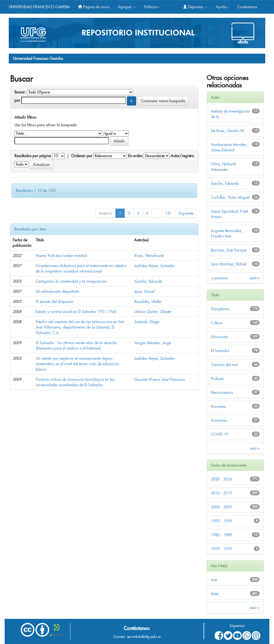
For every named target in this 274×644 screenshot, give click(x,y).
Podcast (217, 379)
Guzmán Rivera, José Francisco (159, 379)
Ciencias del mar (225, 365)
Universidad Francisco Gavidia (38, 58)
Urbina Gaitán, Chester (153, 312)
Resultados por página (33, 156)
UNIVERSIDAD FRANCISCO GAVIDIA (39, 7)
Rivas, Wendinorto (149, 256)
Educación (219, 337)
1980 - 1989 (221, 535)
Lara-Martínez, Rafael (229, 264)
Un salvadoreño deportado (58, 291)
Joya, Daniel (144, 291)
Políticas (152, 7)
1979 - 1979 (221, 549)
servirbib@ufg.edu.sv (144, 637)
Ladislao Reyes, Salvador (154, 266)
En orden (135, 156)
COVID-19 (220, 434)
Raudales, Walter (148, 301)
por (17, 100)
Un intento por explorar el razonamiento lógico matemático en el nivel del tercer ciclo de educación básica (78, 364)
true (214, 580)
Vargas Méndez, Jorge (152, 343)
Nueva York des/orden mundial (61, 256)
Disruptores (220, 309)
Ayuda (222, 7)
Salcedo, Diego (147, 322)
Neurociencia (222, 393)
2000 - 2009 (221, 507)
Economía (219, 420)
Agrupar (127, 7)
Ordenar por (82, 156)
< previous (219, 278)
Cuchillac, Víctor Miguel (230, 197)
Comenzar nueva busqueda (163, 101)
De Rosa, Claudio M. (228, 131)
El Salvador (220, 351)
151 (168, 213)
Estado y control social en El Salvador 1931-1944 (76, 312)
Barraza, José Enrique (229, 250)
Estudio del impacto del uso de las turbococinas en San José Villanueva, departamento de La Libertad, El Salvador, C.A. (80, 327)
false (215, 594)
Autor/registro (182, 156)
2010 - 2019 (221, 493)
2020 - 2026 (221, 479)
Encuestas (218, 406)
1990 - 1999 (221, 521)
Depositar (195, 7)
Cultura (217, 323)
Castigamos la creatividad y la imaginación (71, 281)
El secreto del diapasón (54, 301)
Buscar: (20, 92)
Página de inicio (94, 7)
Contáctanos (247, 7)
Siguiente (186, 213)
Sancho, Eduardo (148, 281)
